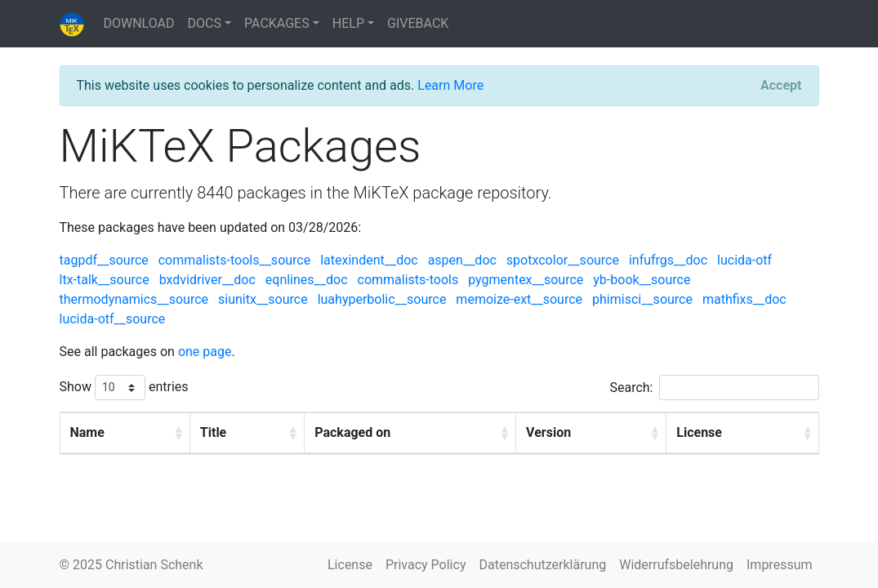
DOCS (205, 23)
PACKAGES (277, 23)
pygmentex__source (526, 280)
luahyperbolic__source (382, 299)
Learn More (450, 85)
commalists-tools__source (234, 260)
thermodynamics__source (134, 299)
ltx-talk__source (105, 280)
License (700, 432)
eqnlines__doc (307, 280)
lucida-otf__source (113, 319)
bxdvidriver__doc (207, 280)
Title (213, 432)
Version (548, 432)
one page (205, 352)
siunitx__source (263, 299)
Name (87, 432)
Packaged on (352, 432)
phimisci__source (642, 299)
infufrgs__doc (668, 260)
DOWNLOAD (139, 23)
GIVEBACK (418, 23)
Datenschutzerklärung (542, 565)
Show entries (124, 388)
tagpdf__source (104, 260)
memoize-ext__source (519, 299)
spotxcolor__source (563, 260)
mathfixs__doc (744, 299)
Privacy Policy (426, 565)
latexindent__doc (369, 260)
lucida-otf (744, 260)
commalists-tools (408, 280)
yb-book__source (642, 280)
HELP (348, 23)
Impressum (780, 565)
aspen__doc (462, 260)
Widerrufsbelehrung (676, 565)
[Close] (781, 86)
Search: (714, 388)
